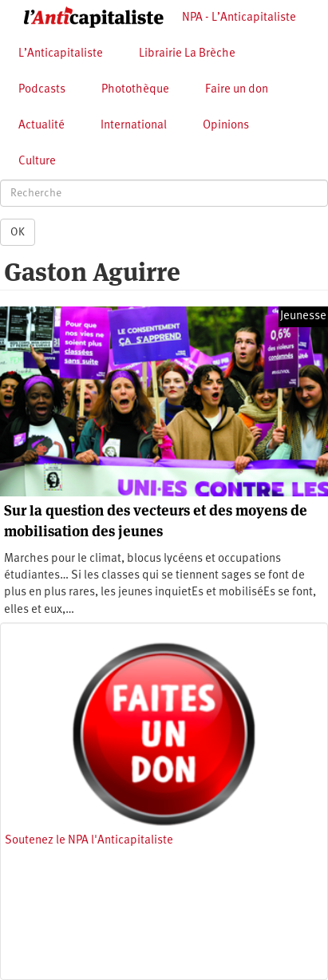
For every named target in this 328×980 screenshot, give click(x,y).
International (134, 126)
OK (18, 232)
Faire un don (237, 90)
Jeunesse (303, 316)
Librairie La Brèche (187, 54)
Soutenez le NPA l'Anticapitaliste (89, 841)
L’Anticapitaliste (61, 54)
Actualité (41, 126)
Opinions (226, 126)
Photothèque (135, 90)
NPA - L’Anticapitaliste (239, 18)
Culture (37, 162)
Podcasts (42, 90)
